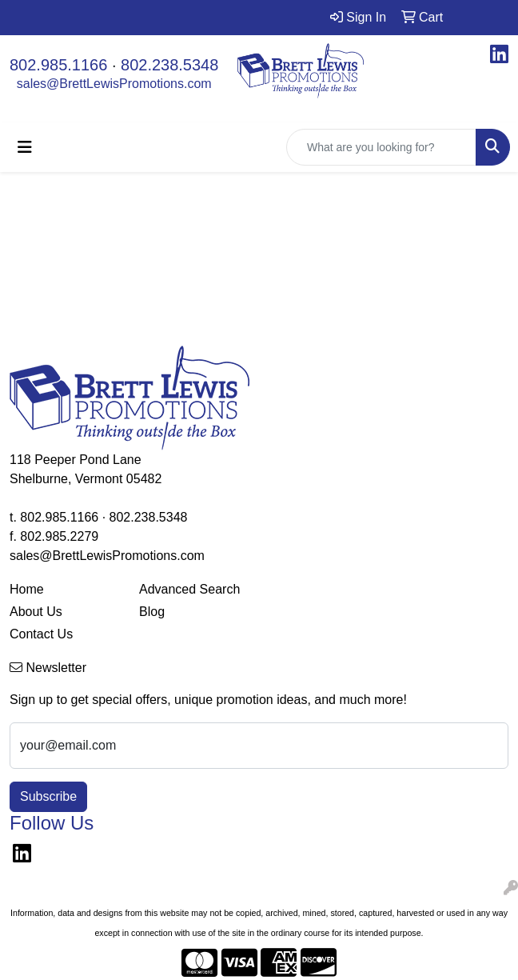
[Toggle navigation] (25, 147)
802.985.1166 (58, 65)
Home (27, 589)
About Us (36, 612)
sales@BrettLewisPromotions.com (114, 84)
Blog (152, 612)
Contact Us (41, 634)
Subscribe (48, 796)
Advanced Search (189, 589)
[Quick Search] (381, 147)
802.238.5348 (169, 65)
